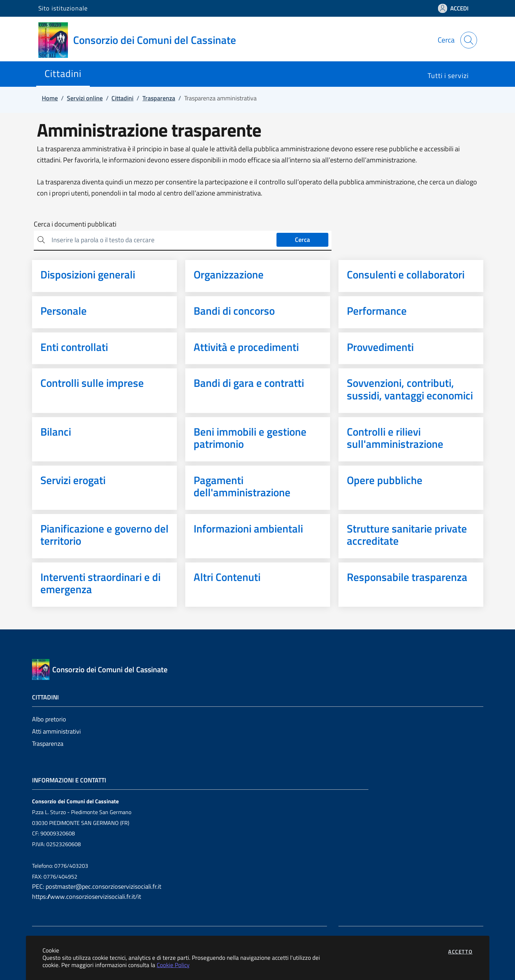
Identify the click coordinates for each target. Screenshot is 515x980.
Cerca (302, 240)
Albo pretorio (49, 719)
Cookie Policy (173, 965)
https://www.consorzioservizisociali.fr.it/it (87, 897)
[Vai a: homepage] (141, 40)
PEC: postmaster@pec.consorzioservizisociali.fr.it (97, 886)
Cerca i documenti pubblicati (75, 224)
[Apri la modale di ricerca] (469, 40)
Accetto (460, 952)
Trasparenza (48, 744)
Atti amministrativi (56, 731)
